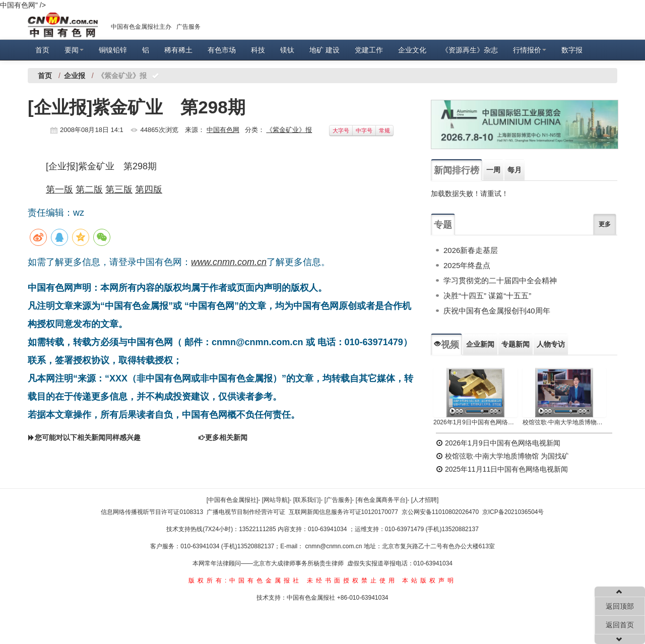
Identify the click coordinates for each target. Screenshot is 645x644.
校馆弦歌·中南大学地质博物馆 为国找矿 (502, 456)
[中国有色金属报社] (233, 500)
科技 (258, 50)
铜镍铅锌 (113, 50)
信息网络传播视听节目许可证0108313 (152, 512)
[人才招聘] (425, 500)
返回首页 (620, 625)
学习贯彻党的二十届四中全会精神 (500, 280)
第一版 (59, 189)
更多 (605, 224)
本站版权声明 (429, 581)
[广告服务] (338, 500)
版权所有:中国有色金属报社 (245, 581)
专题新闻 (515, 344)
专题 (443, 225)
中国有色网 (223, 130)
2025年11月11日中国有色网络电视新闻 (502, 469)
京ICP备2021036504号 (513, 512)
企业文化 (412, 50)
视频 (446, 345)
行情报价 (530, 50)
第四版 (149, 189)
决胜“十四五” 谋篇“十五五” (487, 296)
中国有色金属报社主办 (141, 27)
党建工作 (369, 50)
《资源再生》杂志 (470, 50)
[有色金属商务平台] (382, 500)
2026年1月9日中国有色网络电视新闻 (475, 422)
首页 (42, 50)
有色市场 (222, 50)
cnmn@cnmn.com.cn (335, 546)
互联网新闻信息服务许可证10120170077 (343, 512)
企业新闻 (480, 344)
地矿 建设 (325, 50)
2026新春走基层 (471, 250)
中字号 (364, 131)
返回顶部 (620, 606)
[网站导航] (276, 500)
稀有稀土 (178, 50)
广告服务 (188, 27)
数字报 (572, 50)
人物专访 (551, 344)
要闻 (74, 50)
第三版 (119, 189)
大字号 (341, 131)
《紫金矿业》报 (289, 130)
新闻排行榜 (457, 170)
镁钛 (287, 50)
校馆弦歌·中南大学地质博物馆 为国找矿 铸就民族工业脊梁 (565, 422)
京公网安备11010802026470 (440, 512)
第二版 (89, 189)
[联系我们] (307, 500)
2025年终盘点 (467, 265)
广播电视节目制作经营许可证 (246, 512)
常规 (384, 131)
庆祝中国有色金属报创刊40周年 (497, 311)
